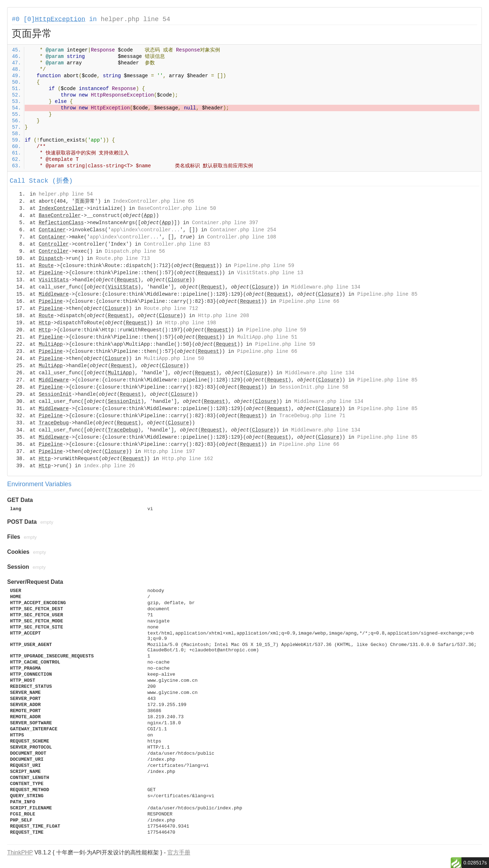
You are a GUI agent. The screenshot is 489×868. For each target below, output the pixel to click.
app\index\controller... (145, 230)
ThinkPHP (20, 852)
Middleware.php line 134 (326, 287)
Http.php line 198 (190, 323)
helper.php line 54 (135, 19)
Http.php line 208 (224, 316)
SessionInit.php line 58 (314, 387)
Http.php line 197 (169, 452)
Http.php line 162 (188, 459)
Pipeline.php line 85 (387, 294)
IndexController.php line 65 (153, 201)
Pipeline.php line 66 (309, 301)
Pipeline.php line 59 (264, 266)
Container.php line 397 (225, 223)
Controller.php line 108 (242, 237)
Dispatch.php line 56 (135, 251)
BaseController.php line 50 (177, 208)
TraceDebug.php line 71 (312, 416)
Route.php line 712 (171, 309)
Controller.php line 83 (177, 244)
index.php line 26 (109, 466)
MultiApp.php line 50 (174, 359)
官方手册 (179, 852)
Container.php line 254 (243, 230)
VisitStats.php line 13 (270, 273)
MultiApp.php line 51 (267, 337)
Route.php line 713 (123, 258)
